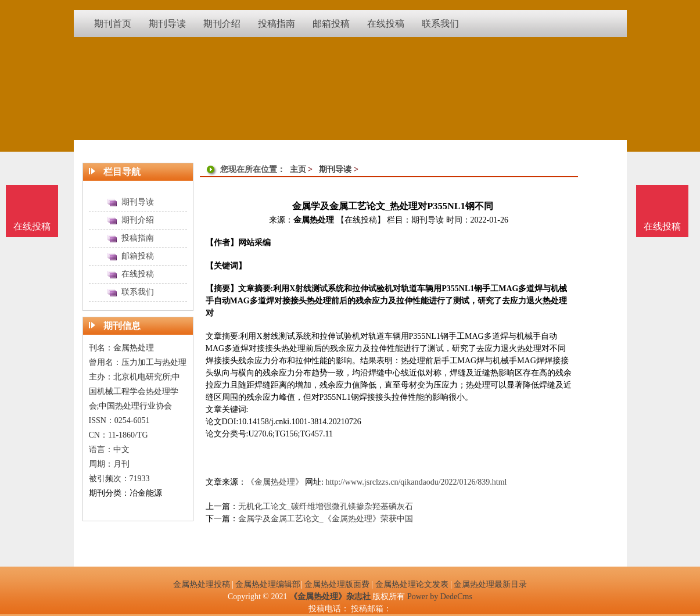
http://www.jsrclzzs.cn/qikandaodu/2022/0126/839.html (416, 482)
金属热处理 (314, 220)
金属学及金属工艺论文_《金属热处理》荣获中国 (326, 519)
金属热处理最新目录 (490, 584)
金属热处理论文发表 (412, 584)
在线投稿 (662, 226)
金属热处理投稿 (202, 584)
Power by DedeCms (440, 597)
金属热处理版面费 (337, 584)
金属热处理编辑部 (268, 584)
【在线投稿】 (361, 220)
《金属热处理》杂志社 (330, 597)
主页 (298, 169)
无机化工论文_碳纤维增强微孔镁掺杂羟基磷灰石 (326, 506)
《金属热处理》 (275, 482)
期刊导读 (335, 169)
